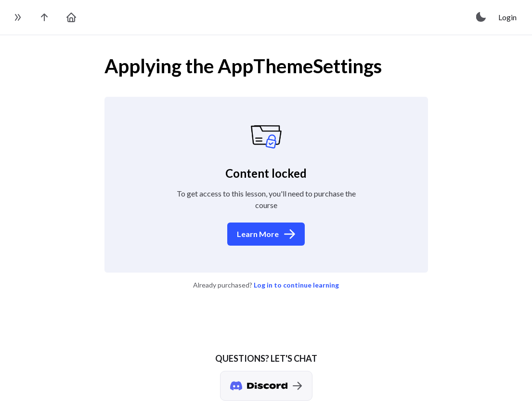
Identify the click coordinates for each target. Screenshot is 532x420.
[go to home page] (71, 17)
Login (507, 17)
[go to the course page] (44, 17)
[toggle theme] (481, 17)
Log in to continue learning (296, 285)
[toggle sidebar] (17, 17)
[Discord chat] (266, 386)
